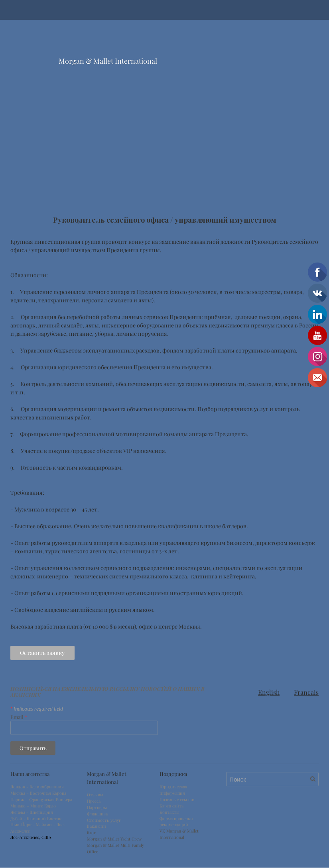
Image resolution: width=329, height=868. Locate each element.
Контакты (169, 813)
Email (19, 717)
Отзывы (95, 796)
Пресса (94, 801)
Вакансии (97, 827)
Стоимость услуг (104, 821)
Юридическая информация (173, 791)
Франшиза (97, 814)
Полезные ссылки (177, 800)
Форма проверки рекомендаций (176, 822)
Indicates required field (37, 709)
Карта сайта (171, 806)
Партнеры (97, 808)
